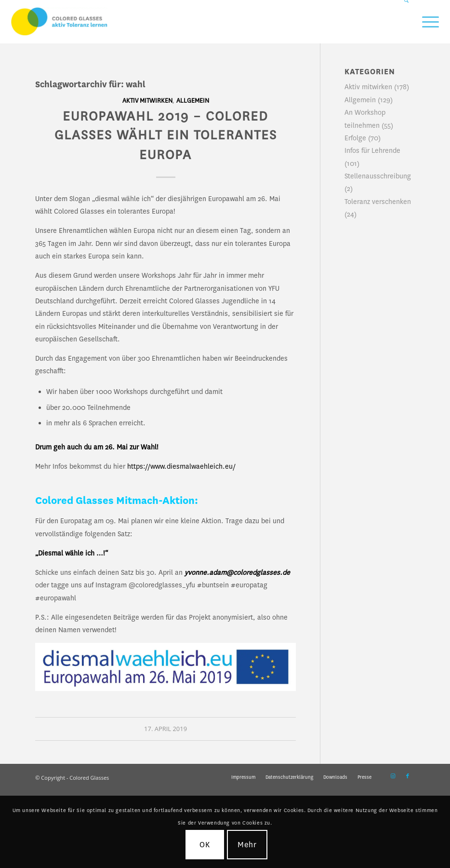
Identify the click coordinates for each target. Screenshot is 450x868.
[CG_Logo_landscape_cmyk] (59, 22)
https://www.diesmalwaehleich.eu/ (181, 466)
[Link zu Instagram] (393, 776)
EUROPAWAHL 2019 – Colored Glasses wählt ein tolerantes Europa (166, 136)
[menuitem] (403, 22)
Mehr (247, 845)
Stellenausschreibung (378, 176)
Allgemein (193, 101)
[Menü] (426, 22)
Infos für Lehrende (372, 150)
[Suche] (403, 22)
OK (205, 845)
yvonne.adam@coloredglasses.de (237, 572)
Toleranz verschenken (378, 202)
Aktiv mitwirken (147, 101)
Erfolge (355, 138)
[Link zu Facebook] (408, 776)
